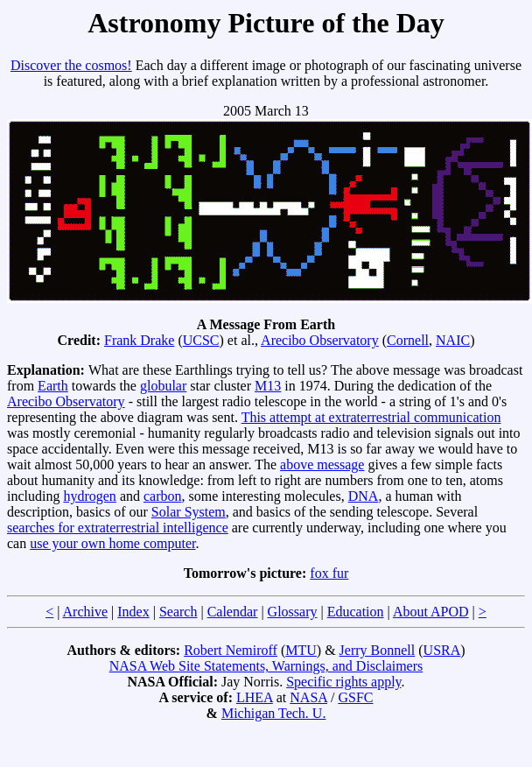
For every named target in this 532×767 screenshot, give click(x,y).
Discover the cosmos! (71, 65)
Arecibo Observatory (320, 340)
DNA (364, 496)
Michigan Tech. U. (273, 713)
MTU (301, 650)
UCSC (201, 340)
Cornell (408, 340)
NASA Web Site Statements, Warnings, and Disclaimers (266, 666)
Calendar (233, 612)
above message (322, 464)
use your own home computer (112, 543)
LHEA (255, 697)
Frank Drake (139, 340)
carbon (163, 496)
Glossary (293, 612)
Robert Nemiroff (231, 650)
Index (133, 612)
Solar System (189, 512)
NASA (308, 697)
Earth (53, 386)
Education (356, 612)
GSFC (355, 697)
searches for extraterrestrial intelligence (118, 528)
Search (178, 612)
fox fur (329, 573)
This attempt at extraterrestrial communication (371, 417)
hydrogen (89, 496)
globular (163, 386)
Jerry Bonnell (378, 650)
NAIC (453, 340)
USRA (442, 650)
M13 (268, 386)
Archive (86, 612)
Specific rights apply (343, 682)
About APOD (431, 612)
